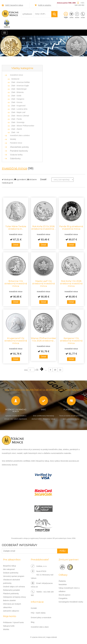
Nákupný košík (9, 626)
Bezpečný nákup (10, 566)
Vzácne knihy (16, 155)
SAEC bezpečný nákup (14, 5)
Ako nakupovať (9, 569)
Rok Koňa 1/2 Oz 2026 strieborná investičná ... (43, 228)
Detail (16, 245)
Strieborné (15, 79)
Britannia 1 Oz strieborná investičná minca (16, 284)
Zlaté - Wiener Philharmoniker (23, 126)
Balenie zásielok (9, 600)
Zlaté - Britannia (17, 92)
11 (60, 370)
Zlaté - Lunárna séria (19, 109)
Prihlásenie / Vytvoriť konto (13, 622)
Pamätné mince (16, 143)
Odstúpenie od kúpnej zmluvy (14, 597)
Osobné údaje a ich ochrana (14, 587)
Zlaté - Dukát (16, 96)
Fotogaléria (63, 598)
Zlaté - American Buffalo (21, 82)
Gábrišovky (15, 159)
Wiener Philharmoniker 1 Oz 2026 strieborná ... (43, 339)
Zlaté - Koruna (17, 102)
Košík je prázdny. (45, 5)
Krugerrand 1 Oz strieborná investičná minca (16, 341)
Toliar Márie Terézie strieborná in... (16, 228)
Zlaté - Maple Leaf (18, 112)
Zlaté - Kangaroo (18, 99)
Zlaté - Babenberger (19, 89)
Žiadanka (62, 581)
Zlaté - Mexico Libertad (20, 116)
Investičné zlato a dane (40, 627)
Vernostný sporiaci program (14, 576)
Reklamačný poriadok (11, 590)
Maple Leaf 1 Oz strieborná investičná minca (43, 284)
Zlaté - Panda (16, 119)
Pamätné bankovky (18, 151)
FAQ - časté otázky (38, 613)
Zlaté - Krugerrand (18, 106)
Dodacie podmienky (11, 573)
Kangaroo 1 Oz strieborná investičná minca (71, 341)
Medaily (13, 139)
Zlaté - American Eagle (20, 86)
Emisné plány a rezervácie (41, 618)
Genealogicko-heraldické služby (71, 602)
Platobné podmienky (11, 594)
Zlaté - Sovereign (18, 122)
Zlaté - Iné (15, 132)
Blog (33, 622)
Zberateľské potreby (19, 147)
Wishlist (6, 629)
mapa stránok (52, 637)
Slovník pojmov (65, 595)
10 (55, 370)
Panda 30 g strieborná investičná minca (71, 228)
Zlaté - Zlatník (17, 129)
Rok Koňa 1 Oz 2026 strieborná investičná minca (71, 284)
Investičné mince (16, 75)
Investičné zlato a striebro (20, 135)
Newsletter (63, 584)
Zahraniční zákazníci (11, 611)
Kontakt (34, 608)
